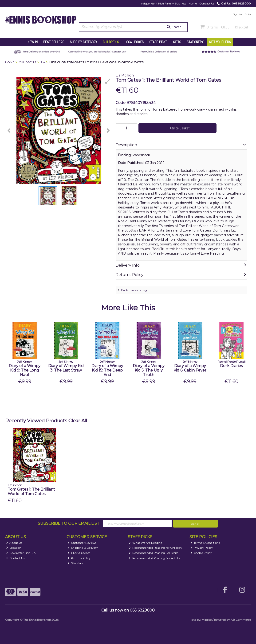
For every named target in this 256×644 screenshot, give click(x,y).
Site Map (75, 563)
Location (14, 548)
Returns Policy (79, 558)
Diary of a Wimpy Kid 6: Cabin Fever (190, 368)
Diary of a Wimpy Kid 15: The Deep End (107, 370)
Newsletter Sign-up (21, 553)
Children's (111, 42)
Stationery (195, 42)
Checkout (242, 27)
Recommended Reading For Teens (154, 553)
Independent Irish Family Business (163, 3)
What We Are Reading (146, 543)
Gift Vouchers (220, 42)
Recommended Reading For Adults (154, 558)
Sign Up (195, 524)
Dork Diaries (231, 366)
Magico (207, 620)
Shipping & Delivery (83, 548)
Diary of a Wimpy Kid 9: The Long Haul (25, 370)
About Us (14, 543)
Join (248, 14)
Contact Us (207, 3)
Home (193, 3)
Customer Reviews (82, 543)
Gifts (177, 42)
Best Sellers (54, 42)
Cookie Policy (201, 553)
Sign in (237, 14)
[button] (108, 81)
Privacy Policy (202, 548)
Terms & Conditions (205, 543)
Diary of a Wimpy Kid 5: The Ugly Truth (149, 370)
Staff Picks (158, 42)
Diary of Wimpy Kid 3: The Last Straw (66, 368)
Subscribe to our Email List (69, 523)
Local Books (134, 42)
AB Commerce (241, 620)
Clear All (78, 421)
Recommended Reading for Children (155, 548)
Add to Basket (177, 128)
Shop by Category (83, 42)
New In (33, 42)
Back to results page (135, 290)
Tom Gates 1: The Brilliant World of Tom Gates (31, 492)
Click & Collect (79, 553)
